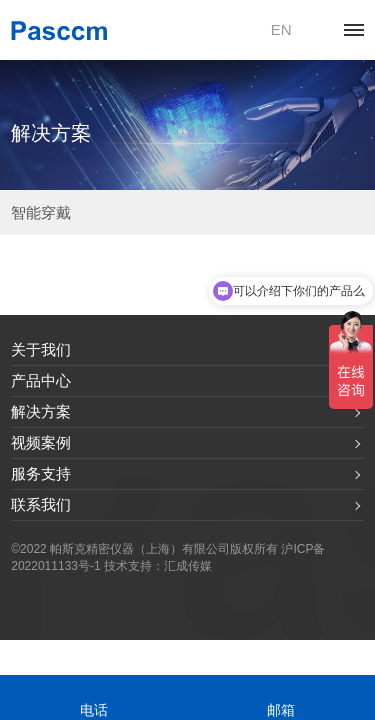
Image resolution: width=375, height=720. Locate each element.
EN (281, 29)
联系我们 (41, 504)
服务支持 (41, 473)
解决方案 (41, 411)
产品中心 (41, 380)
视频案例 (41, 442)
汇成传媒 (188, 566)
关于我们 (41, 349)
